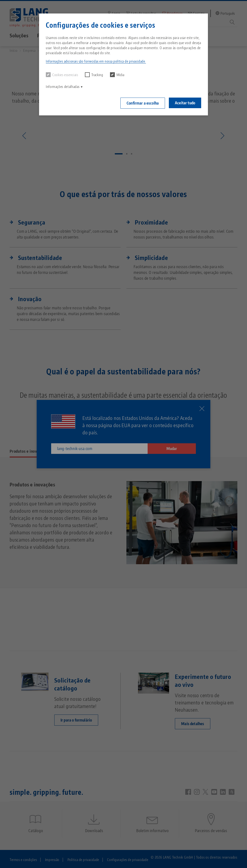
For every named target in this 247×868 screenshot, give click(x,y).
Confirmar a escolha (143, 103)
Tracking (94, 75)
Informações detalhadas (63, 87)
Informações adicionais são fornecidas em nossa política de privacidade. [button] (96, 61)
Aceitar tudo (185, 103)
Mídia (117, 75)
